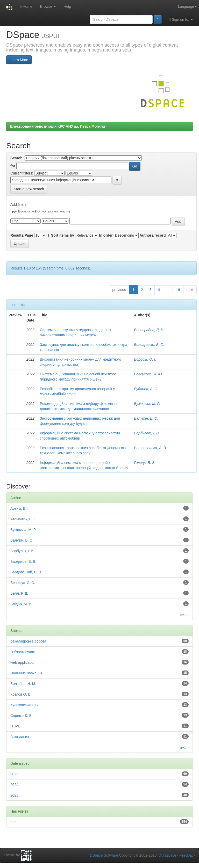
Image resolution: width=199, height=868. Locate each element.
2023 (14, 795)
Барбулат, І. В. (147, 433)
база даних (20, 737)
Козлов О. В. (21, 694)
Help (67, 6)
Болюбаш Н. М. (23, 684)
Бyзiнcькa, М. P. (147, 404)
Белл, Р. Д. (19, 593)
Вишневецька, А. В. (150, 448)
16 (178, 290)
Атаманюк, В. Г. (23, 519)
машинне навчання (26, 673)
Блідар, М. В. (21, 604)
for (13, 166)
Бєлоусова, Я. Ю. (148, 374)
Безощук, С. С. (23, 583)
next (190, 290)
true (13, 822)
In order (106, 235)
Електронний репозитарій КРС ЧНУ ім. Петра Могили (58, 126)
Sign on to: (181, 20)
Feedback (187, 855)
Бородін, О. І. (145, 359)
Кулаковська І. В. (24, 705)
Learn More (19, 60)
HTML (15, 726)
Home (26, 7)
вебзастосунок (23, 652)
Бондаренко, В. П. (149, 345)
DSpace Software (104, 855)
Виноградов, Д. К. (149, 330)
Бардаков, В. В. (23, 561)
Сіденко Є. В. (22, 716)
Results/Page (22, 235)
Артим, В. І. (20, 508)
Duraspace (167, 855)
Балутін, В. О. (146, 418)
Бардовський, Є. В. (26, 572)
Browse (48, 6)
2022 (14, 774)
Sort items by (63, 235)
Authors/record (152, 235)
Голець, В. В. (145, 463)
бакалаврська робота (28, 641)
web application (23, 662)
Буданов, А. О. (146, 389)
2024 (14, 785)
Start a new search (29, 189)
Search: (17, 158)
